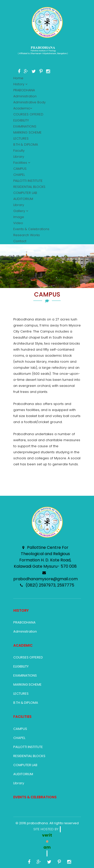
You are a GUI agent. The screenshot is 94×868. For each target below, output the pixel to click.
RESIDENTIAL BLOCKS (29, 187)
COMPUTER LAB (25, 193)
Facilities (22, 163)
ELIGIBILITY (21, 120)
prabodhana (37, 823)
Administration (25, 96)
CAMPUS (20, 169)
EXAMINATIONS (25, 126)
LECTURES (21, 138)
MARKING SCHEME (27, 132)
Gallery (21, 211)
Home (18, 78)
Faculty (19, 151)
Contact (20, 241)
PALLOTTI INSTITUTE (28, 181)
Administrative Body (29, 102)
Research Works (27, 235)
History (20, 84)
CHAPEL (19, 175)
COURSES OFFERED (28, 114)
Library (19, 157)
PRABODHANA (24, 90)
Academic (23, 108)
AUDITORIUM (23, 199)
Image (19, 217)
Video (18, 223)
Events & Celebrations (31, 229)
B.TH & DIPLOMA (26, 144)
